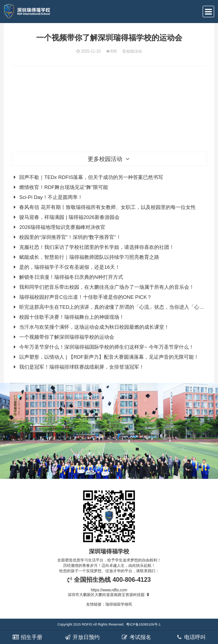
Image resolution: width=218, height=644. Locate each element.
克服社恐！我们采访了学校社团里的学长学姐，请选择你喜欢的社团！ (97, 247)
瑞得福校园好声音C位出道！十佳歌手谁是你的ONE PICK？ (86, 297)
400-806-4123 (132, 580)
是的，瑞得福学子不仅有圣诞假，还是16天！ (69, 267)
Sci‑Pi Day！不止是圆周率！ (51, 197)
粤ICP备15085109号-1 (143, 624)
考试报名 (136, 637)
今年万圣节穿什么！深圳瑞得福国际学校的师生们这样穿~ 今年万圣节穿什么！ (106, 347)
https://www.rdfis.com (109, 590)
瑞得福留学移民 (119, 604)
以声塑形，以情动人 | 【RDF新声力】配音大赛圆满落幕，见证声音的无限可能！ (109, 357)
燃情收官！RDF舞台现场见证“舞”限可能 (63, 187)
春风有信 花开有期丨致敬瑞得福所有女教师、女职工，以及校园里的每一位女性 (107, 207)
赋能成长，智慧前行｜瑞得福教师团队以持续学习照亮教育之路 (89, 257)
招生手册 (27, 637)
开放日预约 (82, 637)
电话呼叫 (191, 637)
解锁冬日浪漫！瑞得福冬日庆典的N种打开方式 (71, 277)
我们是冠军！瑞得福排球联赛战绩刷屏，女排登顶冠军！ (82, 367)
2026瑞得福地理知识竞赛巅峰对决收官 (62, 227)
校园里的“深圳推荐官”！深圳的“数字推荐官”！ (70, 237)
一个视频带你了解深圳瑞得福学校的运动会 (67, 337)
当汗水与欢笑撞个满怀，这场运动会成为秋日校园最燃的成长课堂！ (94, 327)
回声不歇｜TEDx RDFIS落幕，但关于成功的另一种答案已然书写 (91, 177)
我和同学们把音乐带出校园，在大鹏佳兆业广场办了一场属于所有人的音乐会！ (107, 287)
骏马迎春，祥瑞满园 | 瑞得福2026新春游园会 (69, 217)
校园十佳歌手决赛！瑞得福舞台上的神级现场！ (72, 317)
